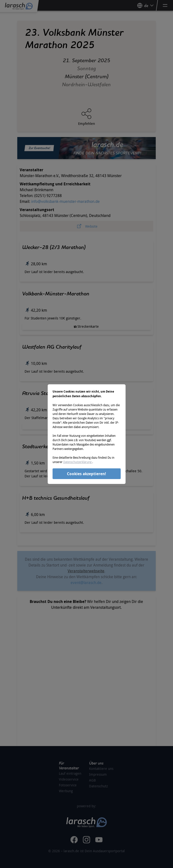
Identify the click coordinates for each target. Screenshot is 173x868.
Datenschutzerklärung (78, 462)
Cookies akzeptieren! (86, 474)
